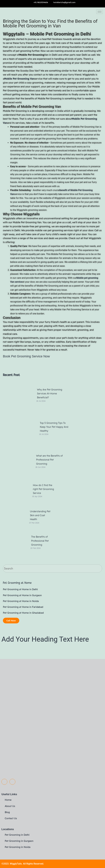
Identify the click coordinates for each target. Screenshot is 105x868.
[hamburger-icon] (100, 12)
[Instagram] (12, 782)
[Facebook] (4, 782)
